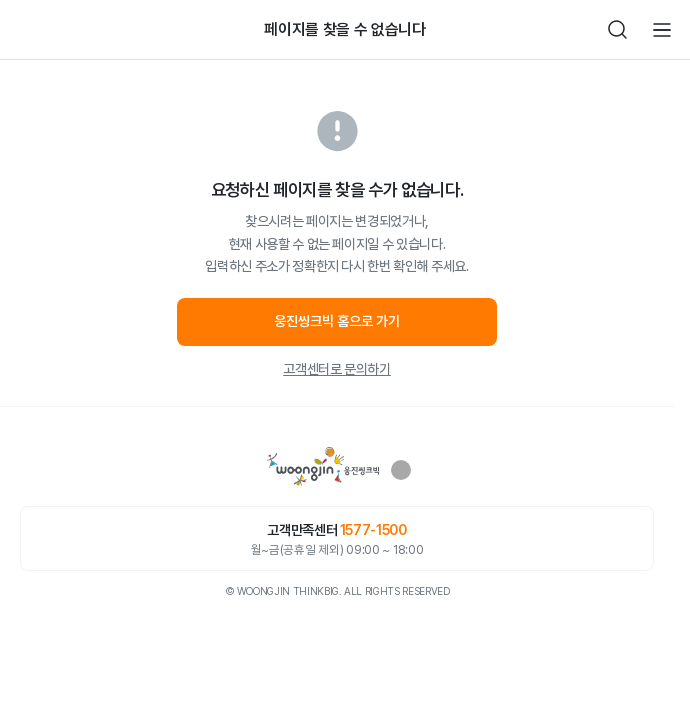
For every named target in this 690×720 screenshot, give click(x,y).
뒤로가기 (28, 30)
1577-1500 (373, 530)
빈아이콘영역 (72, 30)
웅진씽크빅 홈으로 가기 (337, 321)
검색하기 (618, 30)
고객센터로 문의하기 (337, 369)
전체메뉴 (662, 30)
